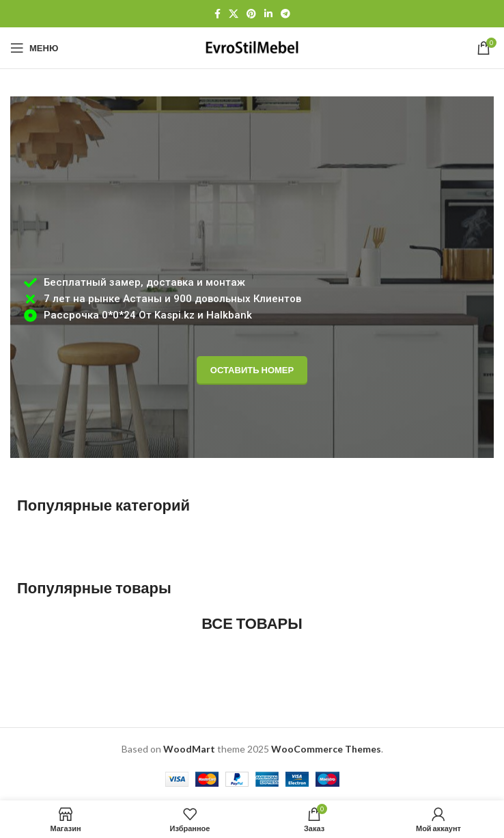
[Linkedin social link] (268, 14)
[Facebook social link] (218, 14)
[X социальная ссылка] (234, 14)
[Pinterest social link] (251, 14)
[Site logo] (252, 47)
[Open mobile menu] (34, 48)
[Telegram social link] (285, 14)
